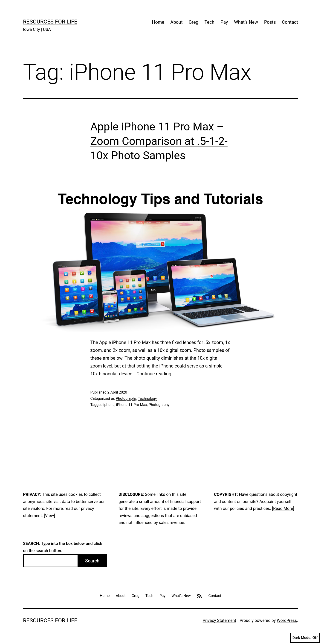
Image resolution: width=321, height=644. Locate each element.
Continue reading (154, 374)
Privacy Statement (220, 620)
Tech (209, 22)
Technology (147, 398)
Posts (270, 22)
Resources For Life (50, 22)
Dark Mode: (305, 638)
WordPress (287, 620)
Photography (126, 398)
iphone (109, 405)
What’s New (246, 22)
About (176, 22)
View (50, 516)
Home (158, 22)
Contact (290, 22)
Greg (194, 22)
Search (92, 561)
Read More (283, 508)
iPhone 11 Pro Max (132, 405)
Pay (224, 22)
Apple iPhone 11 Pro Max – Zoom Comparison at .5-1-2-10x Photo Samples (159, 141)
